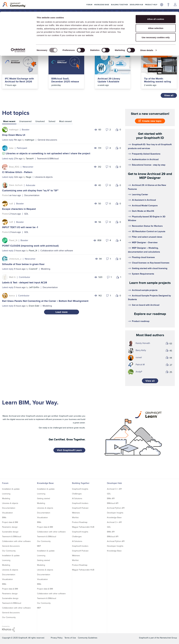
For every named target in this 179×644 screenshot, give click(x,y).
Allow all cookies (156, 7)
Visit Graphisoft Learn (69, 450)
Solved (52, 121)
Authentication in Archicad (145, 159)
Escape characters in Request (19, 209)
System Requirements (143, 274)
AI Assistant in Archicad (144, 200)
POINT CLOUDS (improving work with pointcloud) (30, 246)
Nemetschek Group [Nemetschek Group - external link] (168, 638)
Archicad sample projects (145, 290)
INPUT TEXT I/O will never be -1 (20, 227)
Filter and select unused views (147, 237)
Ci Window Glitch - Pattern (17, 172)
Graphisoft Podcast (80, 508)
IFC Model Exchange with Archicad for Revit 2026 (19, 80)
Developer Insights (115, 513)
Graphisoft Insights (80, 489)
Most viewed (65, 121)
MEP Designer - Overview (145, 242)
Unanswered (25, 121)
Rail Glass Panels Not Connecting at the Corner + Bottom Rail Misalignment (45, 301)
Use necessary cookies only (156, 26)
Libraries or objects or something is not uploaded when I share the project (48, 153)
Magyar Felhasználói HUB (83, 527)
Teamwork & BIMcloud (48, 159)
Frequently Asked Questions (146, 154)
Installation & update (11, 489)
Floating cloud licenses (143, 257)
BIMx (4, 517)
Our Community (9, 551)
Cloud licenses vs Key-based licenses (151, 263)
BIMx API (111, 498)
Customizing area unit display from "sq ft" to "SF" (30, 190)
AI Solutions (77, 498)
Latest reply (8, 140)
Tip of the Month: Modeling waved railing (158, 80)
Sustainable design (10, 532)
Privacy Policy (57, 638)
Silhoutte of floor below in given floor (23, 264)
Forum (5, 483)
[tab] (9, 122)
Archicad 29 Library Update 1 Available (109, 80)
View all (169, 95)
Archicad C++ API (114, 489)
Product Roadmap (80, 522)
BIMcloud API (113, 503)
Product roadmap (141, 321)
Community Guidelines (88, 638)
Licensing (6, 494)
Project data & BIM (10, 522)
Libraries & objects (44, 177)
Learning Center (140, 194)
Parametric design (10, 527)
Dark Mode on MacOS (143, 211)
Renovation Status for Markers (147, 226)
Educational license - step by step (149, 165)
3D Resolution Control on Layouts (149, 231)
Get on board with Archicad (146, 305)
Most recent (9, 121)
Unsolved (40, 121)
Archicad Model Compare (145, 206)
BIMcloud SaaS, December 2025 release (65, 80)
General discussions (47, 140)
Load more (62, 312)
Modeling (46, 269)
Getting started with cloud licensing (150, 268)
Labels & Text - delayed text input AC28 (25, 282)
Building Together (81, 483)
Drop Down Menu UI (14, 135)
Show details (147, 39)
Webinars (76, 513)
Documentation (32, 195)
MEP (39, 546)
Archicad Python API (116, 508)
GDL (26, 214)
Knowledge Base (45, 483)
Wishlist (75, 517)
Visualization (7, 513)
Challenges (77, 494)
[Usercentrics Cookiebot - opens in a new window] (18, 39)
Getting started (43, 498)
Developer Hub (114, 483)
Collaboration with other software (57, 251)
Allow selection (156, 17)
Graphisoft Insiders (80, 503)
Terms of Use (70, 638)
